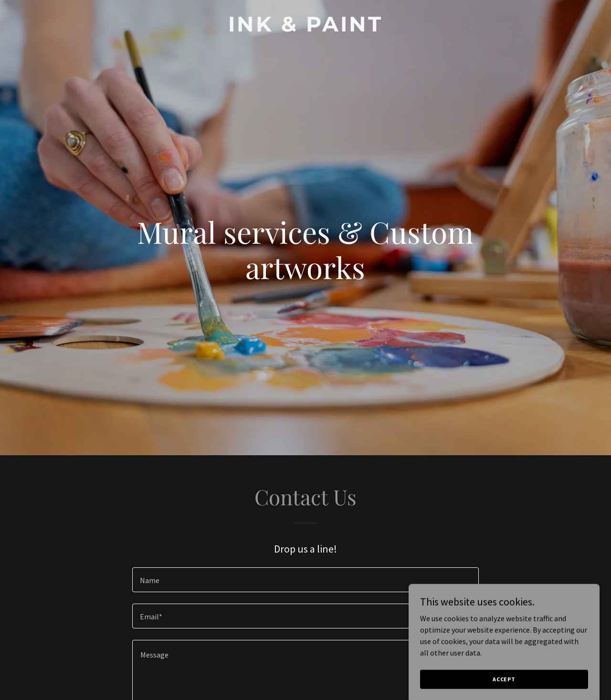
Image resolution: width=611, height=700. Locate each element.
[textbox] (305, 580)
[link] (306, 29)
